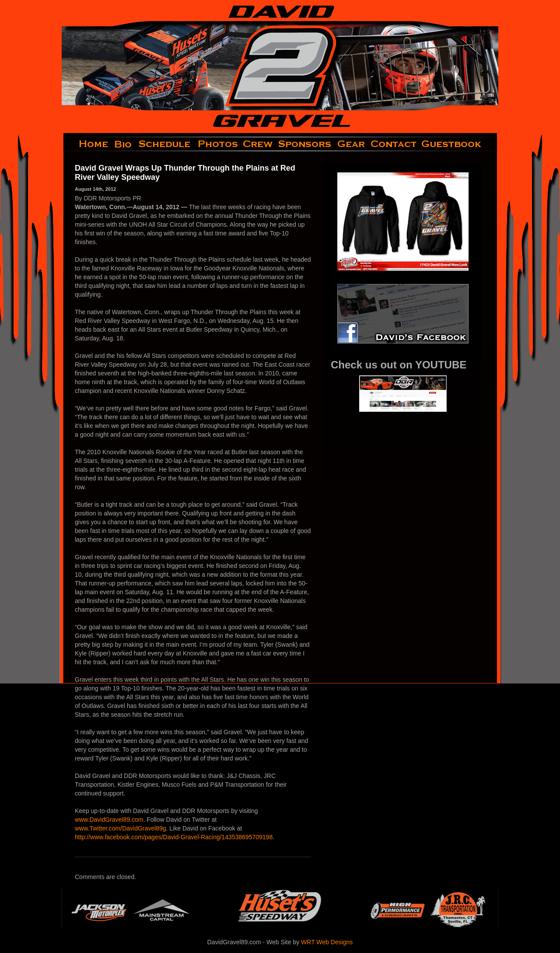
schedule (165, 144)
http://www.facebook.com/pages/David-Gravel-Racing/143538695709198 (174, 837)
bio (124, 144)
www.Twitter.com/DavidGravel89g (121, 828)
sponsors (305, 144)
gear (351, 144)
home (86, 144)
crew (258, 144)
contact (394, 144)
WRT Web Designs (327, 942)
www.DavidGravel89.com (109, 820)
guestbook (459, 144)
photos (217, 144)
